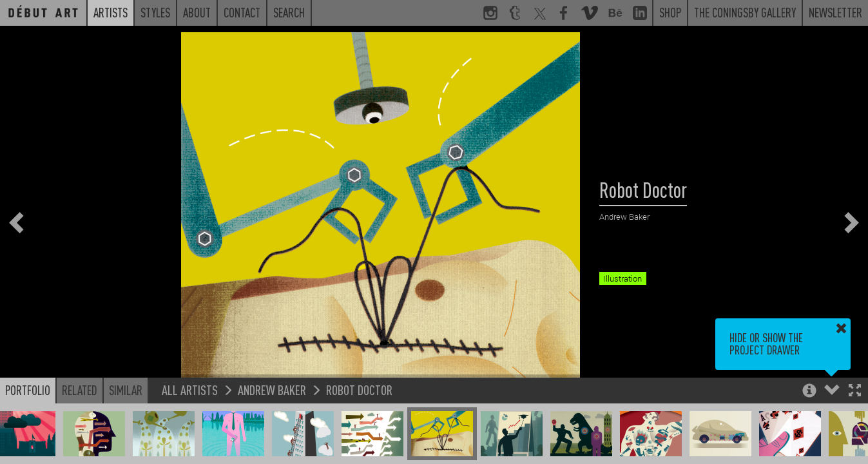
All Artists (190, 390)
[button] (855, 391)
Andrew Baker (272, 390)
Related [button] (80, 390)
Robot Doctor (359, 390)
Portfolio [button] (28, 390)
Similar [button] (126, 390)
